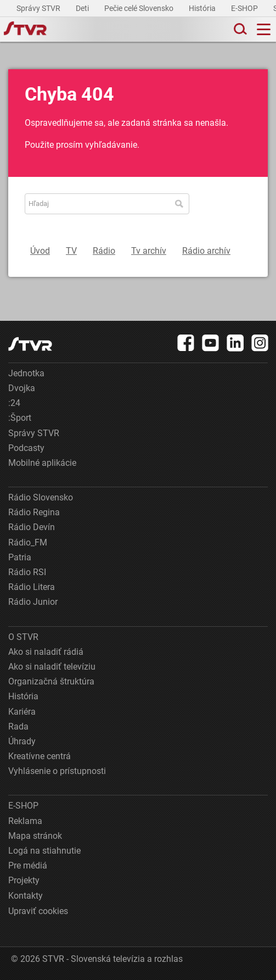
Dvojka (22, 388)
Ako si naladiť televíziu (52, 667)
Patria (20, 557)
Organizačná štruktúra (51, 681)
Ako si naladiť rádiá (46, 652)
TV (71, 251)
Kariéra (22, 712)
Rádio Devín (32, 527)
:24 (14, 403)
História (203, 8)
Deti (83, 8)
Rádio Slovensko (41, 497)
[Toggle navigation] (264, 29)
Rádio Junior (33, 602)
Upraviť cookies (38, 911)
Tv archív (149, 251)
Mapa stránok (35, 836)
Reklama (25, 821)
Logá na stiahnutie (44, 851)
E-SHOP (245, 8)
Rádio (104, 251)
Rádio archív (206, 251)
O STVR (23, 637)
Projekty (24, 880)
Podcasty (26, 448)
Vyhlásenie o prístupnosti (57, 771)
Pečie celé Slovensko (140, 8)
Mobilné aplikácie (42, 463)
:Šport (20, 418)
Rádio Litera (32, 587)
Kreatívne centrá (40, 756)
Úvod (40, 251)
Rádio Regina (34, 512)
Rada (18, 726)
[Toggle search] (239, 29)
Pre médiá (28, 865)
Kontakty (26, 896)
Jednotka (26, 373)
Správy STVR (39, 8)
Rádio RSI (27, 572)
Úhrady (22, 741)
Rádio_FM (28, 542)
